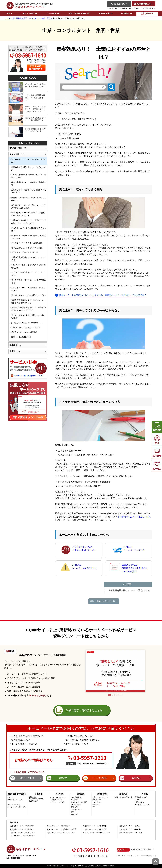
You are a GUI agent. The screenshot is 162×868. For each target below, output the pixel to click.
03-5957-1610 (119, 4)
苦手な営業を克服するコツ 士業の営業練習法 (35, 119)
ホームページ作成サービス (17, 807)
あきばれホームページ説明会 (130, 826)
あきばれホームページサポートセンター (61, 833)
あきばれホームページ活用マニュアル (96, 833)
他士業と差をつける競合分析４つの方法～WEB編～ (29, 316)
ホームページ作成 (14, 805)
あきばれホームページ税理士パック (23, 833)
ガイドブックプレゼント (143, 805)
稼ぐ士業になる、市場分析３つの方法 (27, 248)
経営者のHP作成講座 (17, 794)
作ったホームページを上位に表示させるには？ (35, 85)
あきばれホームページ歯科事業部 (22, 826)
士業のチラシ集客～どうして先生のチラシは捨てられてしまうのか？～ (29, 222)
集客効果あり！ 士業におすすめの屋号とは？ (29, 161)
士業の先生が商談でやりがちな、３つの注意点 (29, 259)
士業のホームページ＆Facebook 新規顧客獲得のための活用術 (28, 214)
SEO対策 (74, 800)
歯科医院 (96, 805)
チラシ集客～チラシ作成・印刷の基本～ (28, 243)
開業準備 (16, 345)
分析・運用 (75, 815)
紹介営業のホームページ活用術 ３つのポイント (29, 289)
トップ (9, 14)
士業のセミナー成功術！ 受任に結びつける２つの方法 (29, 191)
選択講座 (81, 794)
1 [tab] (110, 695)
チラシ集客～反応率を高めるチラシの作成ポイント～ (35, 98)
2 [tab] (113, 695)
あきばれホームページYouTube (130, 829)
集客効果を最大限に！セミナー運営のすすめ (29, 169)
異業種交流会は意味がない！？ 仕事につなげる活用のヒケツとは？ (35, 109)
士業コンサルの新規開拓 (21, 337)
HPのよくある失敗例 (15, 800)
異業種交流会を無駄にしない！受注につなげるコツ (29, 199)
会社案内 (122, 856)
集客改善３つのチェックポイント (25, 252)
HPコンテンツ (76, 805)
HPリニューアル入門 (57, 802)
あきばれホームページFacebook (131, 833)
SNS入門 (74, 807)
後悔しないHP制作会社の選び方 (36, 798)
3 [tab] (117, 695)
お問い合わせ (139, 802)
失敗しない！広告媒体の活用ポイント (27, 323)
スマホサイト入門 (56, 800)
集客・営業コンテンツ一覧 (103, 601)
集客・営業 (17, 154)
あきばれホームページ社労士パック (23, 836)
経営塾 (137, 800)
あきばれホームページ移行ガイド (95, 829)
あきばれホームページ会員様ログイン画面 (62, 829)
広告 (73, 812)
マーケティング (77, 810)
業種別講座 (102, 794)
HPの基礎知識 (76, 797)
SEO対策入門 (34, 801)
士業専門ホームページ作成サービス (134, 517)
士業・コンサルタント (29, 143)
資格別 (15, 351)
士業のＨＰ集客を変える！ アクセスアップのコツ (29, 274)
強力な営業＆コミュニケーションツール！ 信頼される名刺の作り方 (29, 301)
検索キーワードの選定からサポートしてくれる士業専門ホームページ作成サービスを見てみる (103, 295)
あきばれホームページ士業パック (22, 829)
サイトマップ (133, 856)
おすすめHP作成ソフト (58, 797)
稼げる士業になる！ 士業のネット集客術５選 (35, 130)
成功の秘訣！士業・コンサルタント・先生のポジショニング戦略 (29, 207)
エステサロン (97, 802)
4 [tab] (121, 695)
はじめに (11, 797)
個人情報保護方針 (147, 856)
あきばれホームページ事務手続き (95, 826)
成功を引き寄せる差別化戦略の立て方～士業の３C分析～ (29, 176)
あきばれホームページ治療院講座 (58, 826)
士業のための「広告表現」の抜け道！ (27, 327)
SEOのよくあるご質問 (79, 802)
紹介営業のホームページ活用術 (24, 332)
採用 (94, 807)
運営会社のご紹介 (141, 797)
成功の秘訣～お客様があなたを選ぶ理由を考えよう (29, 266)
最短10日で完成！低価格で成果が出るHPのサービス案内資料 (135, 568)
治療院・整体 (97, 800)
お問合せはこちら (144, 4)
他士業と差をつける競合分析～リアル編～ (29, 295)
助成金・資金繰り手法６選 (123, 797)
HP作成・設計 (19, 148)
